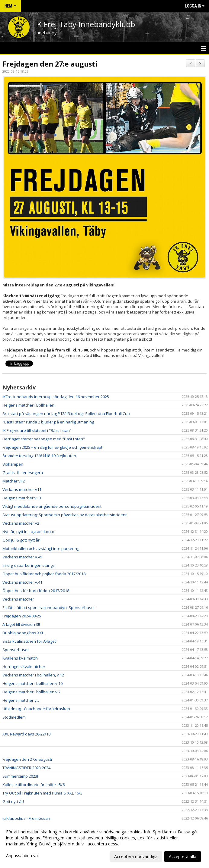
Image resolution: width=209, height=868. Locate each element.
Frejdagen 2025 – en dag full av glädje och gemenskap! (52, 447)
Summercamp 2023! (20, 776)
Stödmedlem (14, 717)
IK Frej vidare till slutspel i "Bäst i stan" (37, 430)
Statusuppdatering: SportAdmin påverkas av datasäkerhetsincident (64, 515)
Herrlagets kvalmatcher (24, 667)
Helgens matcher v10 (22, 498)
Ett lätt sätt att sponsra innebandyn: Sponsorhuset (49, 607)
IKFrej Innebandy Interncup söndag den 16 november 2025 (56, 397)
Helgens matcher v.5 (21, 700)
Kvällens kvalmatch (20, 658)
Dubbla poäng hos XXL (23, 633)
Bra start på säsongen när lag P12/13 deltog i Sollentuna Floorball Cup (66, 414)
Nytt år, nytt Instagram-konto (28, 532)
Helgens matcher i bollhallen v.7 (31, 692)
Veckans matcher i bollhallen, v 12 (33, 675)
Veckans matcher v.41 (22, 582)
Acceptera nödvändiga (136, 856)
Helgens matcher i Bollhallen (28, 405)
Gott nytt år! (13, 801)
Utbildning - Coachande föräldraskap (36, 709)
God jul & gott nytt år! (21, 540)
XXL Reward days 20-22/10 (26, 734)
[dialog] (104, 844)
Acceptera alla (183, 856)
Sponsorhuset (16, 650)
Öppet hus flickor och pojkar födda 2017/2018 (44, 574)
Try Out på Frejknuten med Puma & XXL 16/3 (42, 793)
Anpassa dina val (22, 856)
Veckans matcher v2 (21, 523)
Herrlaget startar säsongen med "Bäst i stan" (44, 439)
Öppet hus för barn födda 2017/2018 (36, 591)
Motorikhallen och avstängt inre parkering (41, 548)
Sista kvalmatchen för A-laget (29, 641)
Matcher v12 (14, 481)
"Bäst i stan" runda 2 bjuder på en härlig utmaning (48, 422)
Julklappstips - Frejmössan (26, 818)
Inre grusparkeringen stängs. (29, 565)
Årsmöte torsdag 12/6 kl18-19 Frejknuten (39, 456)
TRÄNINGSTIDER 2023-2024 (26, 768)
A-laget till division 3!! (21, 624)
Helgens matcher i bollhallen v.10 (32, 683)
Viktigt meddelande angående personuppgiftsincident (52, 506)
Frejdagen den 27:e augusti (50, 64)
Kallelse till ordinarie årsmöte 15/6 (34, 785)
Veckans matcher (18, 599)
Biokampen (13, 464)
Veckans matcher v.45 (22, 557)
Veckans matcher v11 (22, 489)
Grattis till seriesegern (23, 473)
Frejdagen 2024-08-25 (22, 616)
